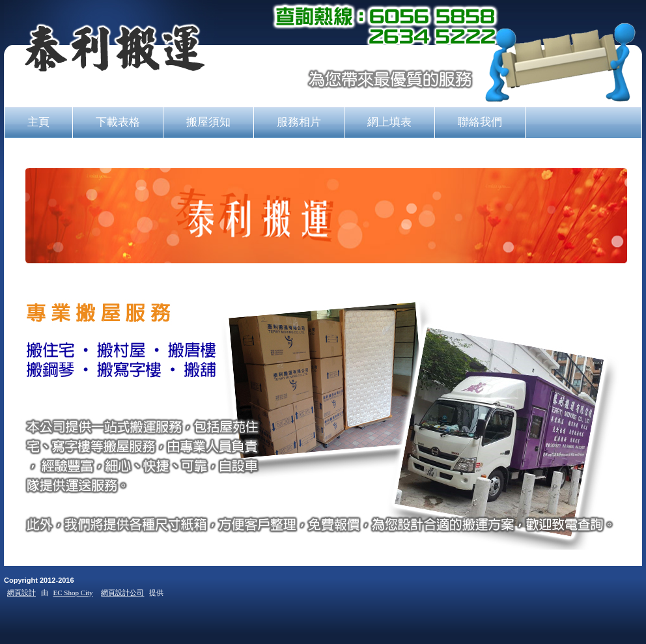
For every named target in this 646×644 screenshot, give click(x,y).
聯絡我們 (480, 122)
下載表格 (118, 122)
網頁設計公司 (122, 593)
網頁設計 (21, 593)
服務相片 (299, 122)
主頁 (38, 122)
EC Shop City (73, 593)
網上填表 (389, 122)
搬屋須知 (208, 122)
